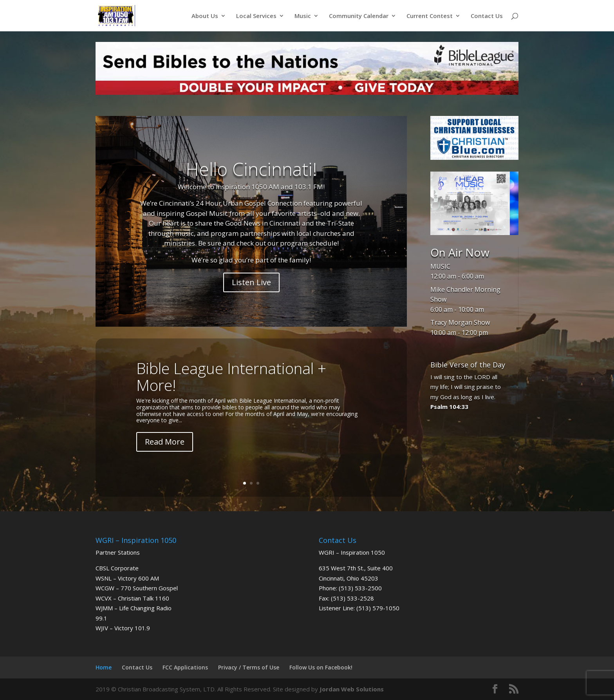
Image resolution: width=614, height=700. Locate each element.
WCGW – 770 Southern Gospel (137, 588)
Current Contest (430, 16)
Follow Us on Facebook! (321, 667)
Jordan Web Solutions (352, 689)
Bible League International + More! (231, 376)
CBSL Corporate (117, 568)
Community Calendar (359, 16)
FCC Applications (185, 667)
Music (303, 16)
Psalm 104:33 (449, 407)
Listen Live (251, 282)
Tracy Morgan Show (460, 322)
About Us (205, 16)
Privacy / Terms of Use (249, 667)
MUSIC (440, 266)
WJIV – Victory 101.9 (123, 628)
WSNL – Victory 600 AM (127, 578)
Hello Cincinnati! (251, 169)
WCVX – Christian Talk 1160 (132, 598)
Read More (165, 442)
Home (104, 667)
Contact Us (487, 16)
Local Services (256, 16)
